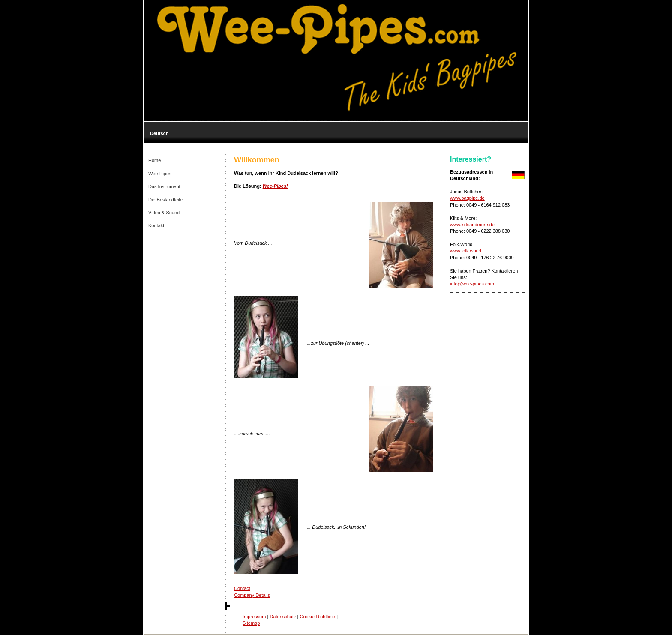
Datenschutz (283, 617)
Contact (242, 588)
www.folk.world (466, 251)
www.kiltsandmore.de (472, 225)
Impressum (254, 617)
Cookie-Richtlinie (318, 617)
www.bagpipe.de (467, 198)
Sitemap (251, 623)
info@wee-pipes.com (472, 284)
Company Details (252, 595)
